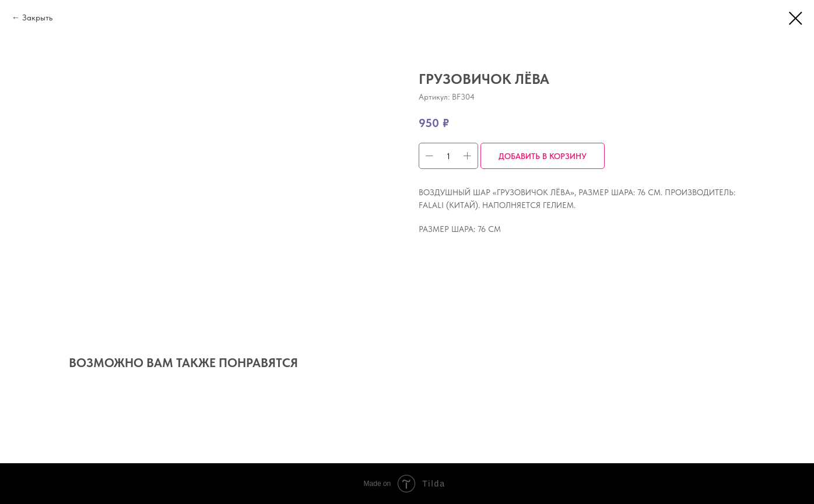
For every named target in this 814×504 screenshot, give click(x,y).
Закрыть (37, 17)
